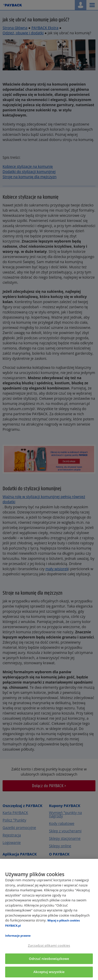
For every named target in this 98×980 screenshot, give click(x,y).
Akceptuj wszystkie (49, 972)
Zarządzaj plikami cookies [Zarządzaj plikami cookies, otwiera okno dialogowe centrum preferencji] (49, 945)
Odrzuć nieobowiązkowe (49, 959)
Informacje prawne (18, 936)
